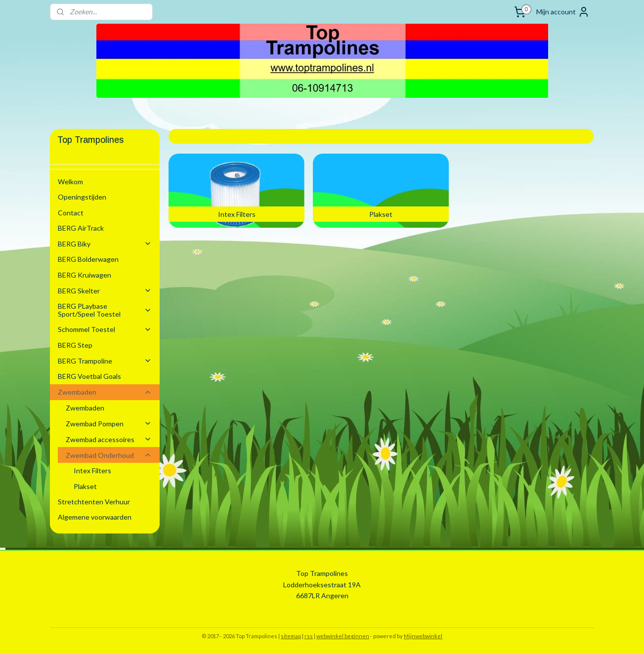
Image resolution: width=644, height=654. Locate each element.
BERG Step (75, 345)
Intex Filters (92, 470)
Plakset (85, 486)
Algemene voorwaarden (95, 517)
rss (309, 636)
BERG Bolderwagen (88, 259)
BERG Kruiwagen (85, 275)
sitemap (291, 636)
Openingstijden (82, 197)
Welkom (70, 182)
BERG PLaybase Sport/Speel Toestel (105, 310)
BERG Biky (105, 244)
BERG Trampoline (105, 361)
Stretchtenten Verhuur (94, 502)
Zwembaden (105, 392)
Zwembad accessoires (109, 439)
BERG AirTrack (81, 228)
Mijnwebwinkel (423, 636)
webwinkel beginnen (343, 636)
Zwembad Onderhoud (109, 455)
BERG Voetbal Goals (89, 376)
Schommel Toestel (105, 329)
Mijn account (563, 12)
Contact (71, 213)
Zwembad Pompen (109, 424)
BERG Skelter (105, 291)
